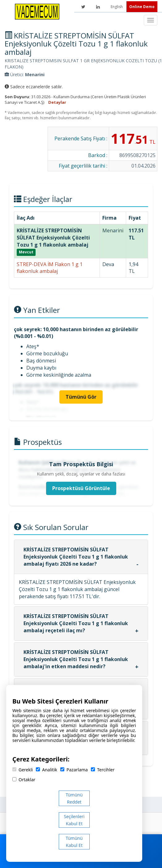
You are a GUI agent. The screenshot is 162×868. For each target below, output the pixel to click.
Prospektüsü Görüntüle (81, 488)
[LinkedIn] (98, 7)
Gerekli (23, 770)
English (117, 7)
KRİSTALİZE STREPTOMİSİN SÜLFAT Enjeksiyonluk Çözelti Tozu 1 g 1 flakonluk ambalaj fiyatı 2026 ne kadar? (76, 557)
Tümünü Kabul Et (74, 842)
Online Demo (142, 7)
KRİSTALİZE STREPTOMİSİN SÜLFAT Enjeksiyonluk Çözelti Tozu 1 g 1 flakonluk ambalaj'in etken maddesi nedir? (76, 659)
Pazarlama (74, 770)
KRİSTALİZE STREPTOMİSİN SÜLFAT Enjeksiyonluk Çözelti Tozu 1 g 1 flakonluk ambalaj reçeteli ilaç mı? (76, 623)
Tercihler (103, 770)
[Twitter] (83, 7)
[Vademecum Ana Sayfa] (37, 11)
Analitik (47, 770)
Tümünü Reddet (74, 798)
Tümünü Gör (81, 397)
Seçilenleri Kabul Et (74, 820)
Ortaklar (24, 780)
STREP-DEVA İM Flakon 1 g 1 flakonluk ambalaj (50, 268)
